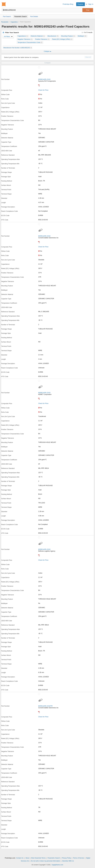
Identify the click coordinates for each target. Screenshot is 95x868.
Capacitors (14, 22)
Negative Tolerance (25, 39)
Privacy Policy (66, 858)
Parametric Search (54, 858)
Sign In (91, 4)
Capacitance (23, 36)
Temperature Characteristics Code (30, 42)
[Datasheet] (39, 85)
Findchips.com (4, 4)
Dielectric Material (38, 36)
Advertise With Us (68, 861)
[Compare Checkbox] (39, 67)
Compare (47, 63)
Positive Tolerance (42, 39)
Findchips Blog (68, 4)
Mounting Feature (68, 36)
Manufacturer (53, 36)
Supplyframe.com (57, 865)
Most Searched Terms (38, 858)
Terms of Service (78, 858)
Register (81, 4)
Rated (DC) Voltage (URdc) (62, 39)
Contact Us (20, 858)
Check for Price (43, 90)
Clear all (88, 57)
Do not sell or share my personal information (45, 861)
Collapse (47, 51)
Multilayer (82, 36)
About (27, 858)
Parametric (5, 22)
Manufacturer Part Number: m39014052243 (18, 48)
